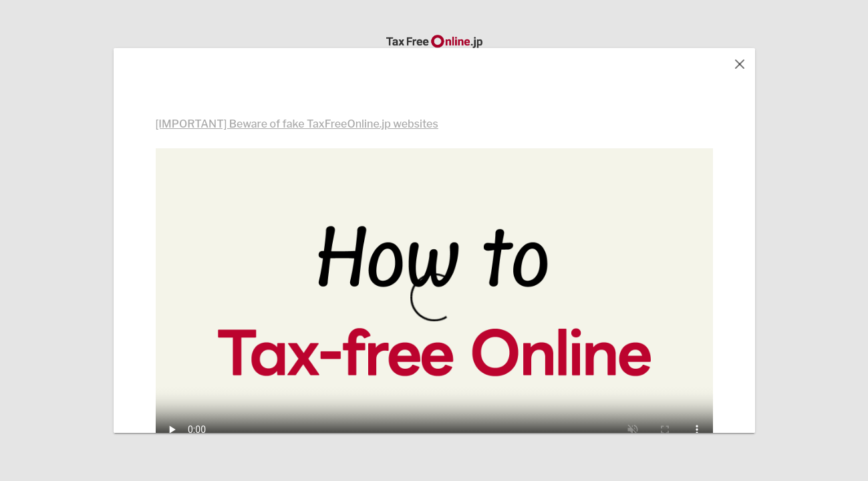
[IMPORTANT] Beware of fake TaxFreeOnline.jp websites (297, 124)
